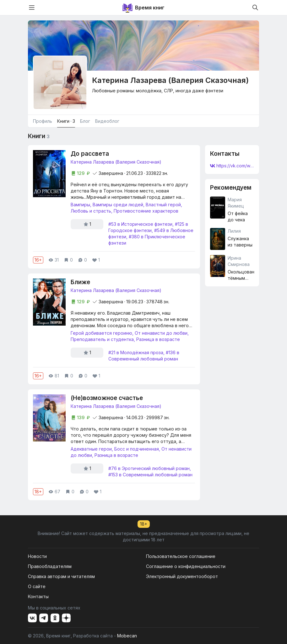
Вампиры (80, 205)
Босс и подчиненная (137, 449)
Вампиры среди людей (118, 205)
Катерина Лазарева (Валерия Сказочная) (116, 162)
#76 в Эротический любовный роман (149, 468)
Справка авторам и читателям (61, 576)
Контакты (38, 596)
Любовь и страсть (91, 211)
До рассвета (90, 154)
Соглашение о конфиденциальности (186, 566)
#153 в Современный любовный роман (150, 475)
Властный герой (163, 205)
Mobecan (127, 636)
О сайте (37, 586)
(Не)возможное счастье (107, 398)
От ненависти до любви (161, 333)
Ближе (80, 282)
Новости (37, 556)
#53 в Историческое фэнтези (140, 224)
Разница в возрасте (158, 339)
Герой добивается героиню (101, 333)
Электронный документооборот (182, 576)
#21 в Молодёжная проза (136, 352)
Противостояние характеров (146, 211)
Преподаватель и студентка (102, 339)
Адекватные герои (91, 449)
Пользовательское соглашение (181, 556)
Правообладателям (50, 566)
